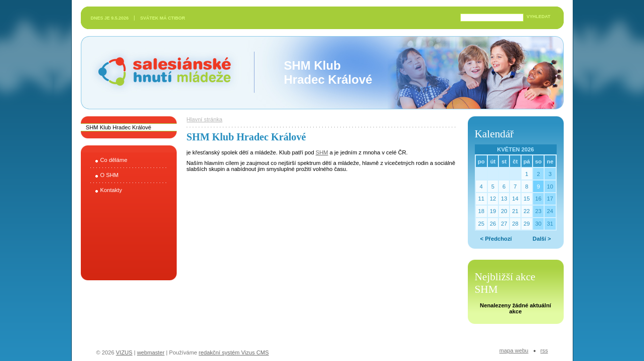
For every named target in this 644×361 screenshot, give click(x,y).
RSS (544, 350)
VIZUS (124, 352)
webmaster (151, 352)
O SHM (110, 175)
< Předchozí (496, 239)
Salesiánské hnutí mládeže (160, 72)
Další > (542, 239)
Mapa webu (514, 350)
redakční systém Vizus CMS (234, 352)
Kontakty (111, 190)
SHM (322, 152)
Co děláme (114, 160)
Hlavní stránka (205, 119)
